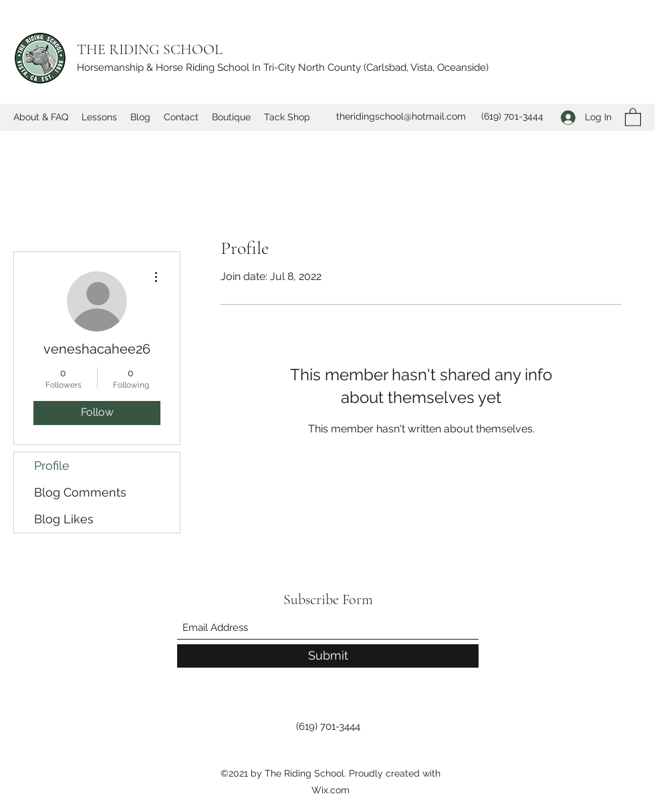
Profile (52, 465)
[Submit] (328, 656)
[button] (633, 117)
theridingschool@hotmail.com (401, 116)
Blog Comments (80, 492)
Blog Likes (64, 519)
